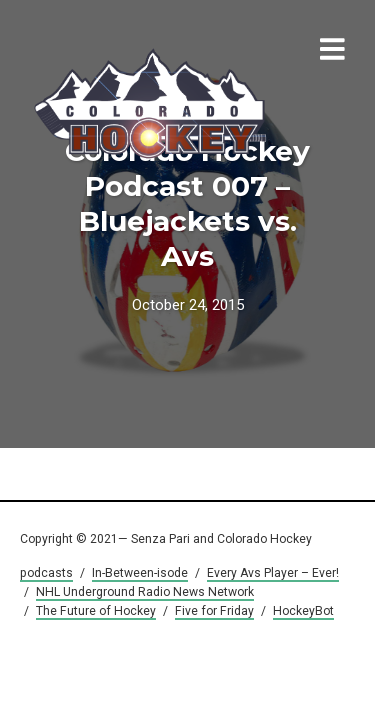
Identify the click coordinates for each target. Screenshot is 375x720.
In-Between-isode (140, 573)
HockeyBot (303, 611)
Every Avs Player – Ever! (273, 573)
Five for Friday (214, 611)
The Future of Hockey (96, 611)
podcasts (46, 573)
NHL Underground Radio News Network (145, 592)
